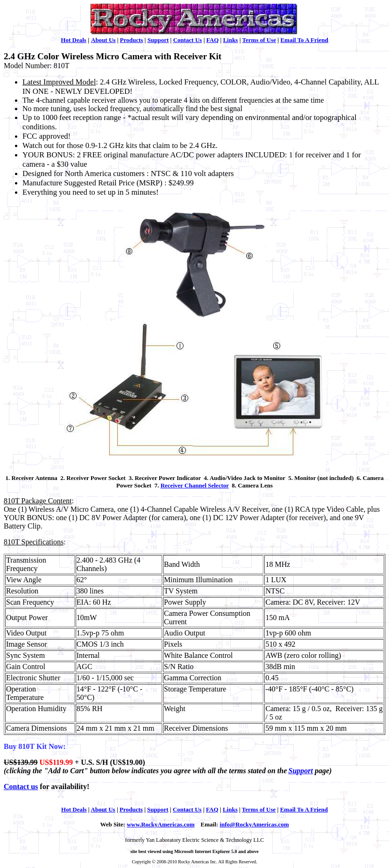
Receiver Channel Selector (195, 485)
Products (132, 40)
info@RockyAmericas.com (254, 824)
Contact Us (188, 40)
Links (231, 40)
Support (158, 40)
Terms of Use (259, 40)
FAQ (212, 40)
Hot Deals (74, 40)
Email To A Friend (304, 40)
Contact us (21, 787)
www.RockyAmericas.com (160, 824)
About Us (103, 40)
